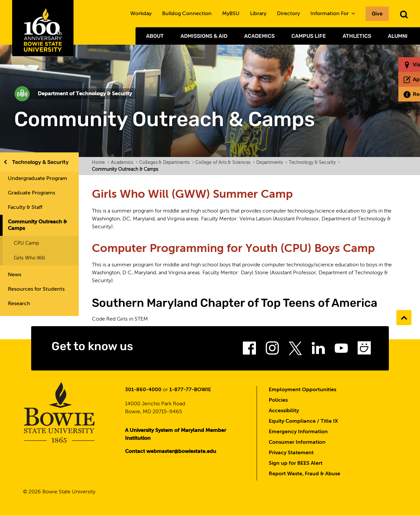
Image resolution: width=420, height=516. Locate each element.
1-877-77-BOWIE (190, 390)
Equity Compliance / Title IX (303, 421)
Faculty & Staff (25, 208)
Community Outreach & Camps (37, 225)
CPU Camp (26, 243)
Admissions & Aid (204, 36)
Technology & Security (40, 162)
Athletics (357, 36)
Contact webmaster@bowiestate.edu (171, 452)
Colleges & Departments (166, 163)
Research (19, 304)
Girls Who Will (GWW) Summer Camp (192, 195)
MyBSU (231, 14)
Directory (288, 14)
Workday (141, 14)
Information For (333, 14)
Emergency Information (298, 432)
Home (101, 163)
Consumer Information (297, 442)
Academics (259, 36)
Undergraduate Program (38, 179)
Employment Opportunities (303, 390)
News (15, 275)
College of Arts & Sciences (225, 163)
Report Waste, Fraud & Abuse (304, 474)
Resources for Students (36, 289)
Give (377, 14)
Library (258, 14)
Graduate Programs (31, 193)
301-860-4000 (143, 390)
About (155, 36)
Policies (278, 400)
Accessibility (284, 411)
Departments (272, 163)
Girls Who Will (29, 258)
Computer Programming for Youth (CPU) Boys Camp (233, 249)
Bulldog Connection (187, 14)
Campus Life (309, 36)
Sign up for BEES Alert (296, 463)
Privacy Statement (291, 453)
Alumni (398, 36)
